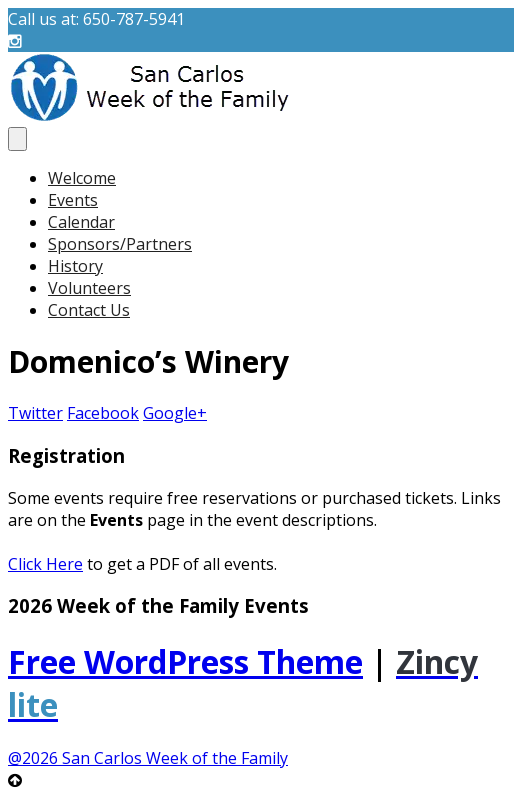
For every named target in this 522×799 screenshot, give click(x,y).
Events (73, 200)
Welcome (82, 178)
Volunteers (89, 288)
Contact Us (89, 310)
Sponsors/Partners (120, 244)
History (75, 266)
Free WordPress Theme (185, 661)
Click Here (45, 564)
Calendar (81, 222)
